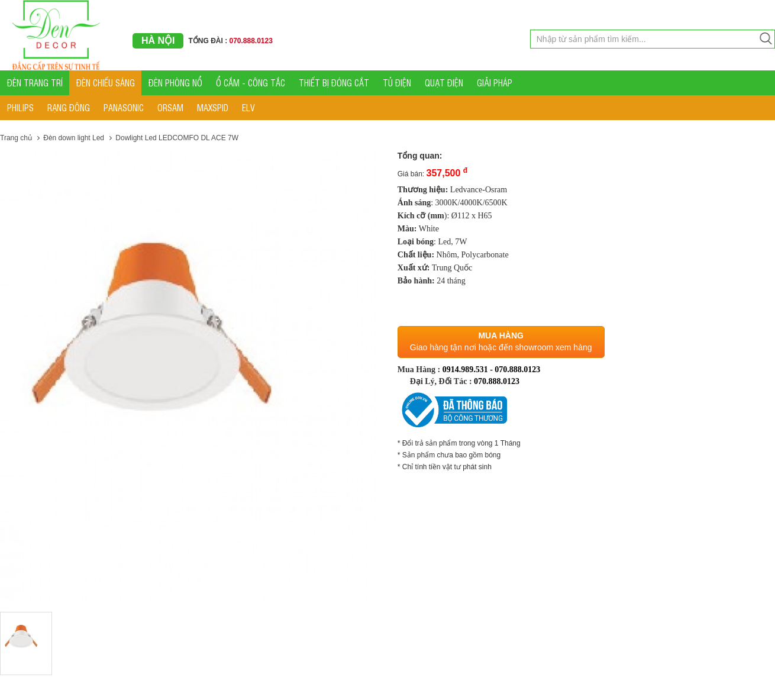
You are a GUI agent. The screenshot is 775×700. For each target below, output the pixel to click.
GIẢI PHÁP (495, 83)
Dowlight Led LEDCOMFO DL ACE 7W (177, 138)
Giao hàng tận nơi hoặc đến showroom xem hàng (501, 347)
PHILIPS (20, 107)
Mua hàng (500, 336)
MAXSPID (213, 107)
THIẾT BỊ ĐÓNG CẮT (334, 83)
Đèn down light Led (74, 138)
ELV (248, 107)
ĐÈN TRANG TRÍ (35, 83)
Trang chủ (16, 138)
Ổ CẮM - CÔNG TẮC (251, 83)
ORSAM (170, 107)
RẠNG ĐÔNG (69, 107)
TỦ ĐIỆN (397, 83)
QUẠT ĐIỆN (444, 83)
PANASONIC (124, 107)
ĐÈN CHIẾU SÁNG (106, 83)
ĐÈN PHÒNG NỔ (175, 83)
